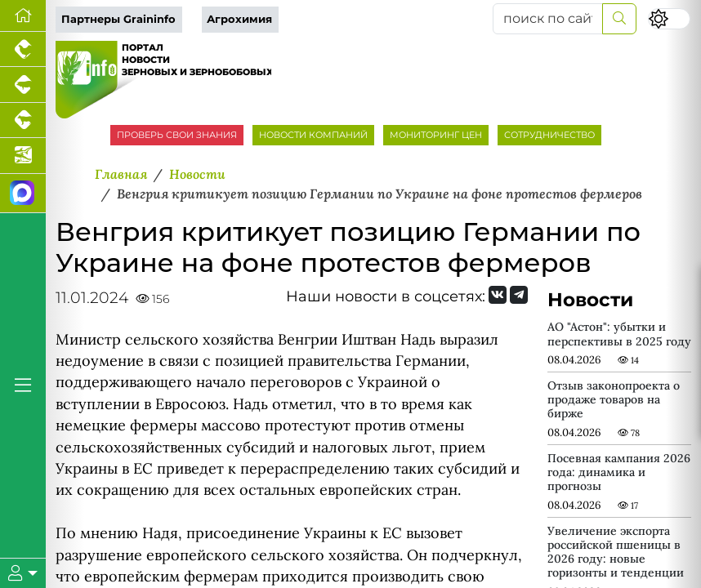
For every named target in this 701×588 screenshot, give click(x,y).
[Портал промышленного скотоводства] (23, 120)
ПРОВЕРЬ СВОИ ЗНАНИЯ (177, 135)
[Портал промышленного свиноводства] (23, 85)
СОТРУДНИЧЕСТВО (549, 135)
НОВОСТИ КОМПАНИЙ (313, 135)
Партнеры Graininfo (118, 19)
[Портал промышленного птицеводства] (23, 49)
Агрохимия (239, 19)
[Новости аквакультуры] (23, 156)
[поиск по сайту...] (548, 19)
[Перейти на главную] (23, 16)
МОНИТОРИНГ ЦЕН (436, 135)
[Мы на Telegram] (519, 295)
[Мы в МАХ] (23, 194)
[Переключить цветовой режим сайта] (669, 19)
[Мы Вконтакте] (498, 295)
